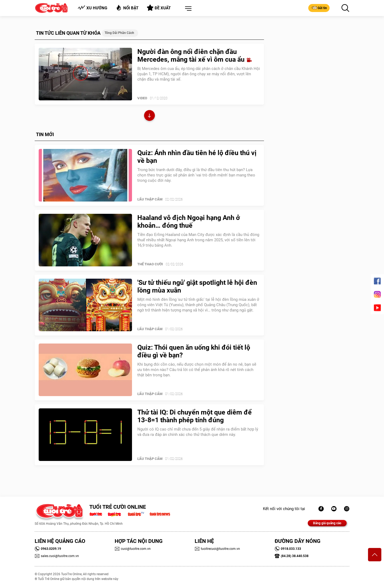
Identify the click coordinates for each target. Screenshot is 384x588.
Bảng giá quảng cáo (327, 523)
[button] (187, 9)
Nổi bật (127, 8)
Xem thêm (149, 116)
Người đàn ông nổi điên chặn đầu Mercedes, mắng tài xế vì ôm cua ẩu (194, 56)
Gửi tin (319, 8)
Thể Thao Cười (150, 264)
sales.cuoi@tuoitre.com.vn (57, 556)
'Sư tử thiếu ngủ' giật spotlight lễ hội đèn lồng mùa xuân (197, 286)
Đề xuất (159, 8)
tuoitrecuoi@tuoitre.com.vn (217, 549)
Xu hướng (92, 8)
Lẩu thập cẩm (150, 199)
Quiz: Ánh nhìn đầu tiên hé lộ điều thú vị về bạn (197, 157)
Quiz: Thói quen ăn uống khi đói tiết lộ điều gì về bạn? (194, 351)
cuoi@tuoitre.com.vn (133, 549)
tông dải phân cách (119, 33)
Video (142, 98)
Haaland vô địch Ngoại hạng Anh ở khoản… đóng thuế (189, 222)
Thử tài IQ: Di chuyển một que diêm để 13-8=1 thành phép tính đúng (195, 416)
